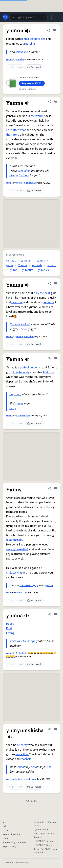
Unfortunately (21, 372)
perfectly (48, 302)
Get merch (34, 67)
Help (5, 826)
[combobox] (28, 17)
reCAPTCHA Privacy (43, 841)
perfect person (29, 368)
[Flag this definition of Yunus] (55, 488)
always (14, 175)
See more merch (27, 89)
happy (31, 641)
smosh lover (30, 779)
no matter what (16, 130)
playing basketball (17, 549)
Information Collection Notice (45, 824)
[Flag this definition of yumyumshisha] (55, 729)
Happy (10, 624)
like (26, 52)
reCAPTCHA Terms (43, 845)
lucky (24, 329)
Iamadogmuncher (25, 337)
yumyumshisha (13, 779)
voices (41, 39)
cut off (22, 767)
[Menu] (58, 17)
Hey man (15, 394)
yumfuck (44, 270)
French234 (20, 593)
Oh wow (16, 324)
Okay (13, 408)
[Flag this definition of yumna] (55, 614)
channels (26, 759)
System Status (41, 830)
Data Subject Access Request (44, 835)
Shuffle (32, 801)
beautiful (17, 302)
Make (13, 641)
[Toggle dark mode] (52, 17)
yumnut (11, 261)
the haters (13, 135)
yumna (9, 653)
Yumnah (37, 265)
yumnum (26, 261)
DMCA (6, 838)
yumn (14, 270)
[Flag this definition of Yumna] (55, 102)
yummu (51, 265)
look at (25, 324)
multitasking (14, 573)
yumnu (9, 59)
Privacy (6, 830)
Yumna (9, 183)
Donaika (20, 59)
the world (37, 116)
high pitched (29, 39)
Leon (49, 767)
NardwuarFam (23, 416)
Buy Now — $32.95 (32, 83)
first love (49, 372)
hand (34, 767)
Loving (10, 633)
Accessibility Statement (15, 842)
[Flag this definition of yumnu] (54, 30)
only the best (42, 293)
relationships (14, 540)
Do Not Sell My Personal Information (45, 851)
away (20, 404)
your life (22, 641)
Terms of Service (11, 834)
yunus (10, 265)
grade (49, 585)
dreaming (24, 171)
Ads (5, 822)
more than (22, 754)
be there (24, 175)
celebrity (22, 745)
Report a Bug (9, 846)
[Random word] (44, 17)
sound (19, 52)
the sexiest (26, 585)
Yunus (9, 593)
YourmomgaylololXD (26, 183)
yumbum (28, 270)
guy (36, 585)
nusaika (30, 44)
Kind (9, 628)
